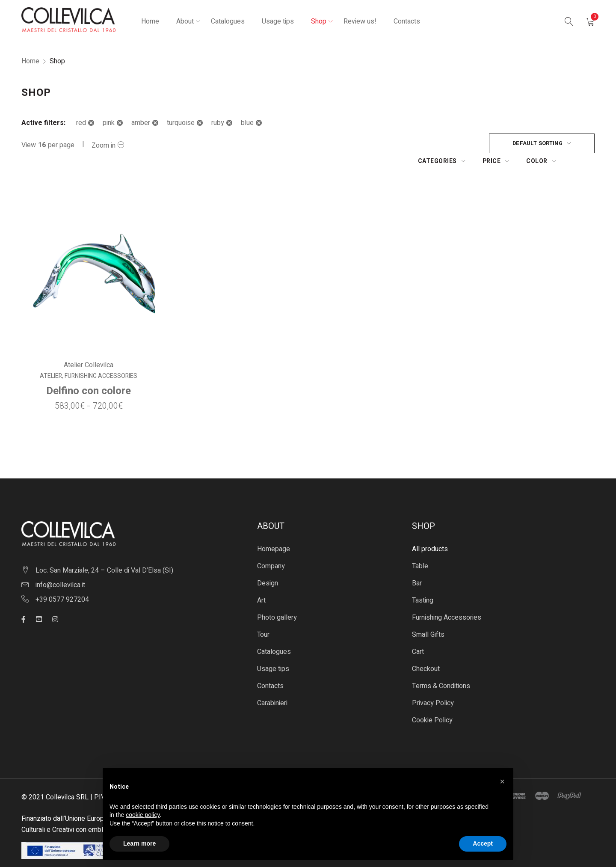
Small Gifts (428, 617)
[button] (502, 781)
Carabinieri (272, 686)
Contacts (270, 668)
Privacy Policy (433, 686)
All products (430, 531)
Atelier (50, 359)
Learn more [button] (139, 843)
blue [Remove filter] (247, 123)
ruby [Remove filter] (218, 123)
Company (271, 549)
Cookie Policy (432, 703)
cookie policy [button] (143, 815)
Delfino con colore (88, 373)
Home (30, 61)
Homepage (274, 531)
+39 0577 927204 (62, 582)
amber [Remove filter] (141, 123)
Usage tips (273, 651)
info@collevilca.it (60, 567)
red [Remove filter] (81, 123)
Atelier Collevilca (88, 347)
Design (268, 566)
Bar (417, 566)
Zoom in (104, 145)
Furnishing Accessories (101, 359)
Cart (418, 634)
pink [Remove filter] (109, 123)
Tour (263, 617)
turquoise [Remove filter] (181, 123)
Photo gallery (277, 600)
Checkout (426, 651)
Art (261, 583)
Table (420, 549)
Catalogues (274, 634)
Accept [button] (483, 843)
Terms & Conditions (441, 668)
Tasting (423, 583)
